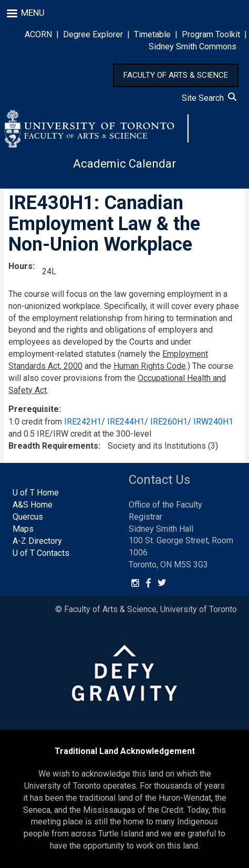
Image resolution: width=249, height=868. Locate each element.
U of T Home (36, 493)
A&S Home (33, 505)
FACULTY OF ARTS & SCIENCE (176, 75)
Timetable (152, 34)
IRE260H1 (169, 422)
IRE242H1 (83, 422)
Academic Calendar (124, 164)
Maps (23, 529)
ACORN (38, 34)
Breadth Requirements (53, 446)
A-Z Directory (37, 541)
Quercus (28, 517)
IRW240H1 (213, 422)
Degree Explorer (93, 34)
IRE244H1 (126, 422)
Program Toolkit (211, 34)
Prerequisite (34, 409)
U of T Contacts (41, 553)
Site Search (209, 98)
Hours (20, 266)
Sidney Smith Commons (193, 47)
